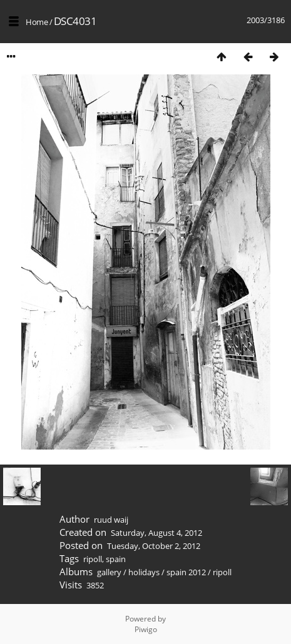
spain (116, 559)
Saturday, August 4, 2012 (156, 533)
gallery (109, 572)
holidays (144, 572)
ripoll (93, 559)
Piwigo (146, 629)
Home (37, 22)
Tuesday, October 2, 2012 (154, 546)
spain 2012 (186, 572)
